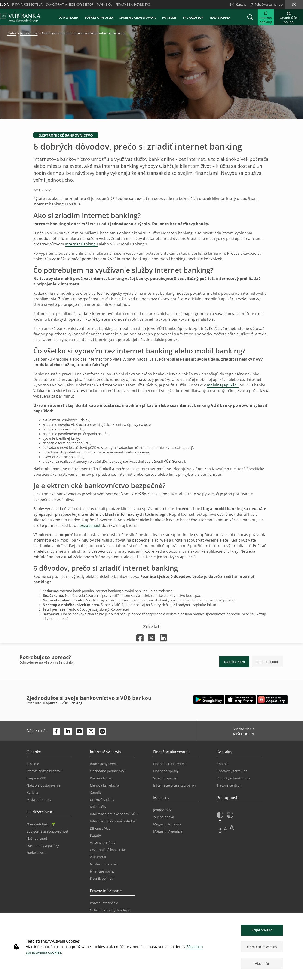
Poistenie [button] (169, 18)
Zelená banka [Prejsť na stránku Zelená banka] (164, 817)
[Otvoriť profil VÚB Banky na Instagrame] (91, 731)
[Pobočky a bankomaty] (266, 5)
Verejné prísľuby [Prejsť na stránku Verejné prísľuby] (103, 843)
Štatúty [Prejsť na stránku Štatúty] (95, 835)
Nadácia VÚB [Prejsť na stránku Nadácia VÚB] (37, 853)
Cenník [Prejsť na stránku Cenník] (95, 792)
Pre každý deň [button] (193, 18)
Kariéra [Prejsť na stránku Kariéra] (32, 792)
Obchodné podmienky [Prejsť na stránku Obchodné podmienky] (107, 771)
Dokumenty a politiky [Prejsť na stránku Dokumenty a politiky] (43, 846)
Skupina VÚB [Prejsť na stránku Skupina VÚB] (36, 778)
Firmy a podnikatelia (27, 5)
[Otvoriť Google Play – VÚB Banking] (209, 700)
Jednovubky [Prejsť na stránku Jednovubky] (162, 810)
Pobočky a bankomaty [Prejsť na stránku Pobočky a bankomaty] (233, 778)
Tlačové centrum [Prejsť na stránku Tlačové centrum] (230, 785)
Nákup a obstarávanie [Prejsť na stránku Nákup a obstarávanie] (44, 785)
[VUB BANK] (20, 17)
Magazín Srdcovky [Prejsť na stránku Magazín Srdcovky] (167, 824)
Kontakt (238, 5)
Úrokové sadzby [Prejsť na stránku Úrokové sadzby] (102, 800)
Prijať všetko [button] (262, 930)
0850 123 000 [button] (267, 662)
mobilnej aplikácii (223, 385)
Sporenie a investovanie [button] (138, 18)
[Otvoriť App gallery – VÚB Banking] (272, 700)
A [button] (220, 829)
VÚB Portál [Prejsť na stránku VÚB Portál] (98, 857)
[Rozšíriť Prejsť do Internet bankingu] (266, 17)
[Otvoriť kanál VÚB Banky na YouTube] (80, 731)
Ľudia (12, 33)
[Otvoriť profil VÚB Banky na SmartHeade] (103, 731)
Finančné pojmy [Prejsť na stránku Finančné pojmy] (102, 871)
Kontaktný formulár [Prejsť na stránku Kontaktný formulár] (232, 771)
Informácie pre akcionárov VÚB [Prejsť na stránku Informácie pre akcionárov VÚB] (114, 814)
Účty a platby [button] (69, 18)
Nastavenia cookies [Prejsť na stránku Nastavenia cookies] (105, 864)
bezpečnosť (90, 525)
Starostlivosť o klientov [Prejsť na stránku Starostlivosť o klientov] (44, 771)
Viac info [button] (262, 963)
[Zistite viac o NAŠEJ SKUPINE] (242, 735)
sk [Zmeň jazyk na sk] (294, 5)
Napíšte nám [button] (234, 662)
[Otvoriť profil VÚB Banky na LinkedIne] (68, 731)
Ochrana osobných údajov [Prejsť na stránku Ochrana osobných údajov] (110, 910)
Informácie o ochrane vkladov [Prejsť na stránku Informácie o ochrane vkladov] (113, 821)
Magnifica (104, 5)
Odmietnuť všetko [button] (262, 947)
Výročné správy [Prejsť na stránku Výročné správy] (165, 778)
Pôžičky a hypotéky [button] (99, 18)
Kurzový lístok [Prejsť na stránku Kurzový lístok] (101, 778)
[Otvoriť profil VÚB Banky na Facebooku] (56, 731)
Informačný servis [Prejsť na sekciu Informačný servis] (104, 764)
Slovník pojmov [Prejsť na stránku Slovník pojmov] (101, 878)
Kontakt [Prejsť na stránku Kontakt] (223, 764)
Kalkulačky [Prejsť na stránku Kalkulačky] (98, 807)
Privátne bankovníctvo (133, 5)
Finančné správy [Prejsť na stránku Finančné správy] (166, 771)
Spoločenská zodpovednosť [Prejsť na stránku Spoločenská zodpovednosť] (47, 831)
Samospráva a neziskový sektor (70, 5)
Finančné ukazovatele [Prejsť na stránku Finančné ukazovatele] (170, 764)
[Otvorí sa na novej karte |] (140, 638)
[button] (250, 17)
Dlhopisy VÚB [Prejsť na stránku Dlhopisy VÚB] (100, 828)
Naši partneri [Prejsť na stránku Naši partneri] (37, 838)
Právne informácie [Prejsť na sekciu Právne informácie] (104, 903)
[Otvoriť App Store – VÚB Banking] (240, 700)
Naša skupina (220, 18)
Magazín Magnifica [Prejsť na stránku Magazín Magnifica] (168, 831)
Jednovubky (29, 33)
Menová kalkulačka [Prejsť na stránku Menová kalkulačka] (104, 785)
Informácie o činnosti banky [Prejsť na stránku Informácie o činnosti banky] (175, 785)
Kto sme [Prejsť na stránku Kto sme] (33, 764)
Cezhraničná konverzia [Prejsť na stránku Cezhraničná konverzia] (107, 850)
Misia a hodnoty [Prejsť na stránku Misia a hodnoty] (39, 800)
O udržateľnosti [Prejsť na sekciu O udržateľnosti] (41, 824)
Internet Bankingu (82, 244)
